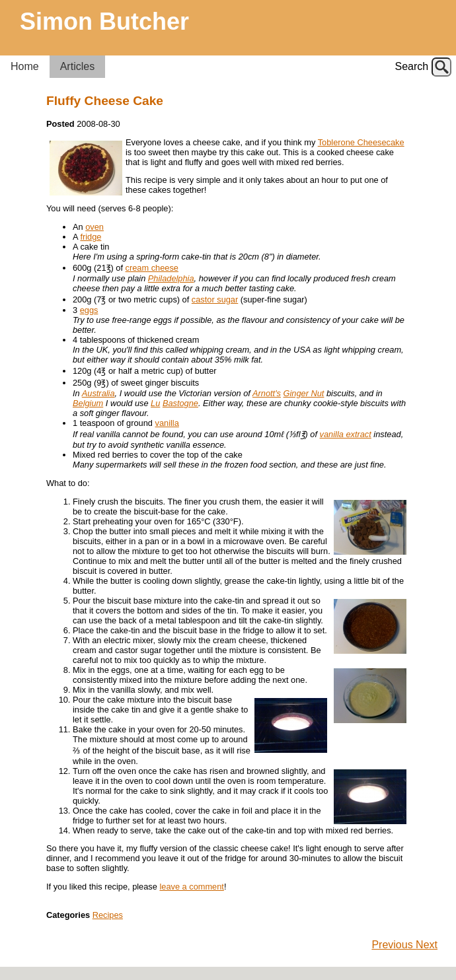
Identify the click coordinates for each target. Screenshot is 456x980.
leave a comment (191, 887)
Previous (394, 945)
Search (412, 66)
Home (25, 66)
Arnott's (267, 393)
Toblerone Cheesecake (361, 142)
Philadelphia (171, 278)
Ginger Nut (304, 393)
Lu (155, 403)
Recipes (108, 915)
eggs (89, 310)
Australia (98, 393)
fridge (91, 237)
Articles (77, 66)
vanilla (167, 423)
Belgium (88, 403)
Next (427, 945)
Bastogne (180, 403)
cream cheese (152, 268)
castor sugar (215, 299)
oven (95, 227)
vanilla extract (346, 434)
